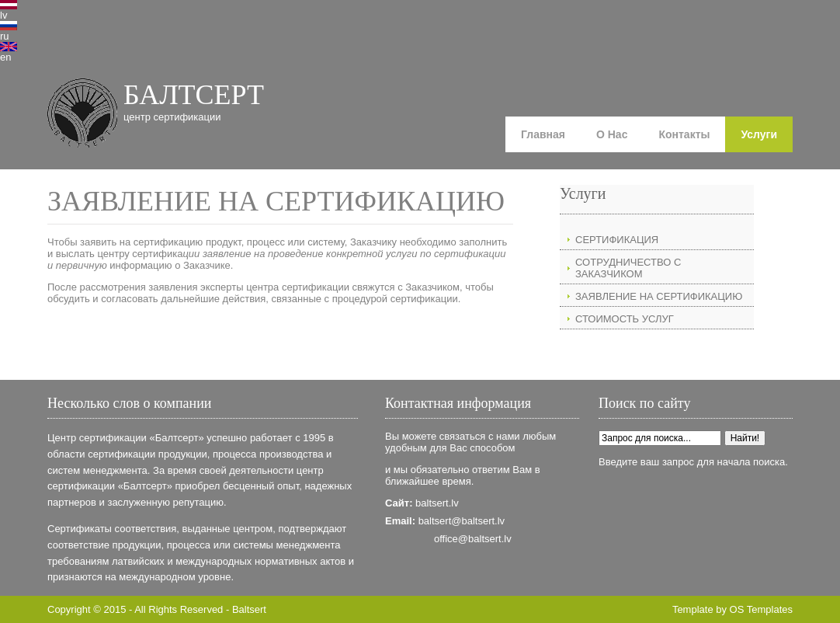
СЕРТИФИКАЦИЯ (617, 240)
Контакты (684, 134)
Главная (543, 134)
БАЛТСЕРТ (194, 95)
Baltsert (249, 609)
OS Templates (761, 609)
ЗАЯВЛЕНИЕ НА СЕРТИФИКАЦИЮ (659, 296)
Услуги (759, 134)
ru (5, 36)
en (5, 57)
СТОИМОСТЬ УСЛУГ (625, 319)
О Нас (612, 134)
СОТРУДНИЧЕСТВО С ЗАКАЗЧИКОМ (628, 268)
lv (3, 15)
